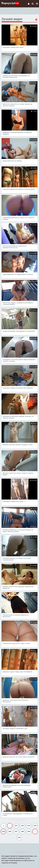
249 (29, 832)
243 (29, 826)
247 (16, 832)
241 (16, 826)
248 (22, 832)
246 (10, 832)
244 (35, 826)
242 (22, 826)
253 (19, 837)
